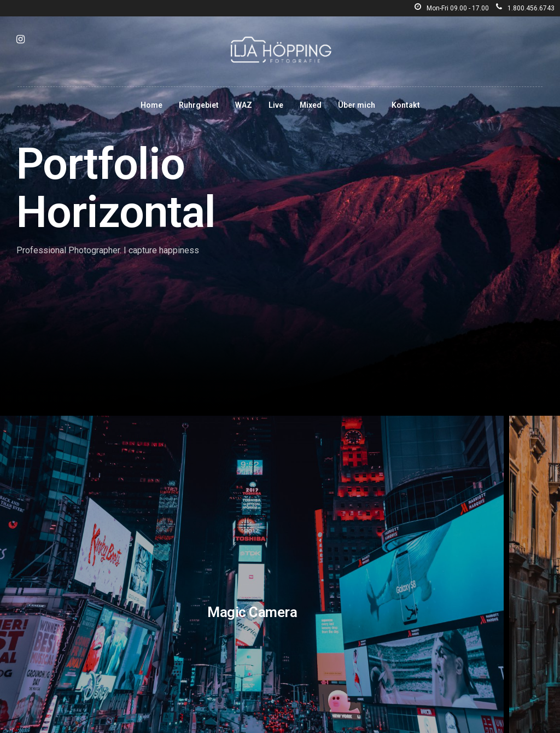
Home (151, 105)
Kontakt (406, 105)
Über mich (357, 105)
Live (276, 105)
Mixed (311, 105)
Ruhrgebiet (199, 105)
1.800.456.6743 (525, 8)
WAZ (244, 105)
